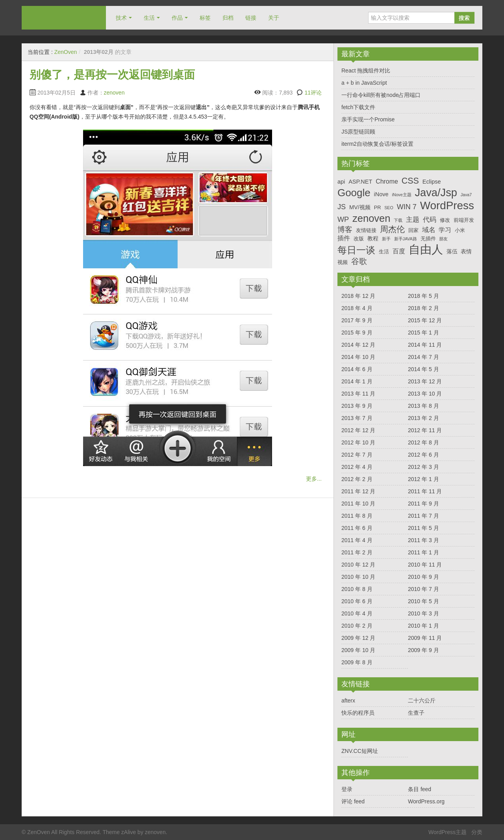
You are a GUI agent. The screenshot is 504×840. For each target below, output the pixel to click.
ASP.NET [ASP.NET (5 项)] (360, 182)
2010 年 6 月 (357, 601)
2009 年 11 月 (425, 638)
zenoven (114, 93)
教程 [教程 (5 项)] (373, 238)
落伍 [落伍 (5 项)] (452, 251)
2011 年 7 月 (423, 516)
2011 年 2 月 (357, 552)
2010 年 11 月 (425, 565)
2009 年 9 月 (423, 650)
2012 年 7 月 (357, 455)
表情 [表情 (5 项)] (466, 251)
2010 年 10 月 (358, 577)
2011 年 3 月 (423, 540)
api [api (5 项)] (341, 182)
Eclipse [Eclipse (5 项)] (432, 182)
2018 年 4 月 (357, 308)
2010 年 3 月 (423, 613)
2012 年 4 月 (357, 467)
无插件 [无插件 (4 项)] (428, 239)
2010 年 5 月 (423, 601)
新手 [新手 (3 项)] (386, 239)
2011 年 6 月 (357, 528)
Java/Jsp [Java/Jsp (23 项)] (436, 192)
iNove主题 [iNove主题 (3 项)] (401, 195)
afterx (348, 701)
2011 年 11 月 (425, 491)
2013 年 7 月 (357, 418)
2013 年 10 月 (425, 394)
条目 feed (420, 789)
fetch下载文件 (358, 107)
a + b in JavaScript (364, 83)
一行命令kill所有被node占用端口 (381, 95)
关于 (274, 18)
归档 (228, 18)
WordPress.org (426, 801)
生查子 (416, 713)
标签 (205, 18)
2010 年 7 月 (423, 589)
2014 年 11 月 (425, 345)
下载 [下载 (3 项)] (398, 220)
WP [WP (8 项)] (343, 219)
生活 (149, 18)
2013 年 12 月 (425, 381)
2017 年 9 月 (357, 320)
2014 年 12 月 (358, 345)
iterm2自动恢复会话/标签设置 (377, 144)
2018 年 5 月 (423, 296)
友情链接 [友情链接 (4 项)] (366, 230)
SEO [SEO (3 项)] (389, 208)
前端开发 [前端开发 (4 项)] (464, 220)
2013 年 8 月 (423, 406)
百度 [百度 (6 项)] (399, 251)
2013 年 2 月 (423, 418)
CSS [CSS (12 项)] (410, 181)
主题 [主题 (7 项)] (413, 220)
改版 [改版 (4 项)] (359, 239)
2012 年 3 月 (423, 467)
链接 (251, 18)
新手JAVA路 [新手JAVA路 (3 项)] (406, 239)
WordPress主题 (447, 832)
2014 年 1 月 (357, 381)
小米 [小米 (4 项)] (460, 230)
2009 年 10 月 (358, 650)
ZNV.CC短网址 (360, 751)
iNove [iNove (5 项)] (381, 194)
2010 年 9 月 (423, 577)
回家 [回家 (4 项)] (413, 230)
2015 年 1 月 (423, 333)
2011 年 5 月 (423, 528)
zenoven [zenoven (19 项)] (371, 218)
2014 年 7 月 (423, 357)
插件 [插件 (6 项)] (344, 238)
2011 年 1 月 (423, 552)
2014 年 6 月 (357, 369)
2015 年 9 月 (357, 333)
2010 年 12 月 (358, 565)
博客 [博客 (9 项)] (345, 230)
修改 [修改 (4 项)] (445, 220)
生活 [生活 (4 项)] (384, 252)
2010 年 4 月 (357, 613)
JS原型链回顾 (358, 132)
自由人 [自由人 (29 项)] (426, 249)
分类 (477, 832)
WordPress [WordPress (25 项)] (447, 205)
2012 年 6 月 (423, 455)
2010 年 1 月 (423, 626)
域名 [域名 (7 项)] (429, 230)
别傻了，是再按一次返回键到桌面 (112, 75)
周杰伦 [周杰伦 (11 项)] (392, 229)
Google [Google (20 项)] (354, 193)
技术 (121, 18)
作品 (177, 18)
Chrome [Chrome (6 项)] (387, 181)
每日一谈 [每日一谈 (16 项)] (356, 250)
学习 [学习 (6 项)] (445, 230)
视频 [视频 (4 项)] (343, 262)
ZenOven (64, 18)
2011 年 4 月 (357, 540)
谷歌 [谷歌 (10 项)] (359, 261)
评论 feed (353, 801)
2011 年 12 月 (358, 491)
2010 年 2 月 (357, 626)
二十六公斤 (422, 701)
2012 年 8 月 (423, 442)
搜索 (464, 18)
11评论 (313, 93)
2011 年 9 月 (423, 504)
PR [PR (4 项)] (378, 207)
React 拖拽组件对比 (366, 71)
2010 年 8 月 (357, 589)
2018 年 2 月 (423, 308)
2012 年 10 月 (358, 442)
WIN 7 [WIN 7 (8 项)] (407, 207)
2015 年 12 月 (425, 320)
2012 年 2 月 (357, 479)
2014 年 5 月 (423, 369)
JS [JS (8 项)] (342, 207)
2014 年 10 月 (358, 357)
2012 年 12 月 (358, 430)
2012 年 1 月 (423, 479)
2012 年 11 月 (425, 430)
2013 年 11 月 (358, 394)
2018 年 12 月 (358, 296)
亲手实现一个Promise (368, 119)
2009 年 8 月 (357, 662)
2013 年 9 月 (357, 406)
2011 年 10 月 (358, 504)
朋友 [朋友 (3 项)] (443, 239)
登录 (347, 789)
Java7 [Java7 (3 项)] (466, 195)
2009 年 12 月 (358, 638)
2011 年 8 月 (357, 516)
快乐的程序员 (358, 713)
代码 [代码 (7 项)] (430, 220)
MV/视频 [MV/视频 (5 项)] (360, 207)
